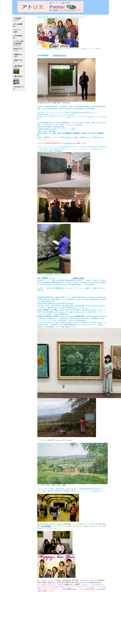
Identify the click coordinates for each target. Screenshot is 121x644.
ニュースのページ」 (69, 143)
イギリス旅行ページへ (69, 589)
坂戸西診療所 (46, 526)
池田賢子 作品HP (79, 278)
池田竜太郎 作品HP (60, 56)
